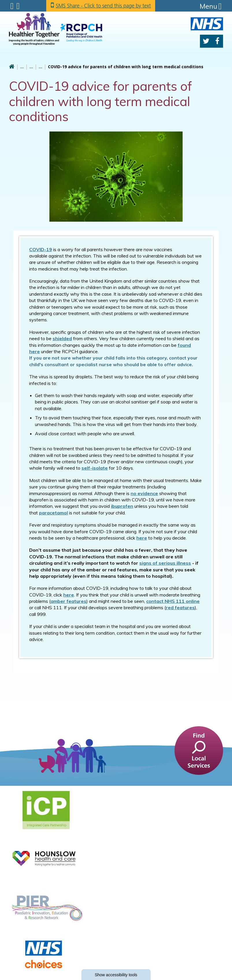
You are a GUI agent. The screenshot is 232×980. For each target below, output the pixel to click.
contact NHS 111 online (173, 601)
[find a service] (199, 750)
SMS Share (104, 6)
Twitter (206, 41)
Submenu (12, 6)
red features (180, 607)
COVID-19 (41, 249)
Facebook (217, 41)
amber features (68, 601)
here (69, 595)
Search (18, 6)
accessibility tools (116, 975)
